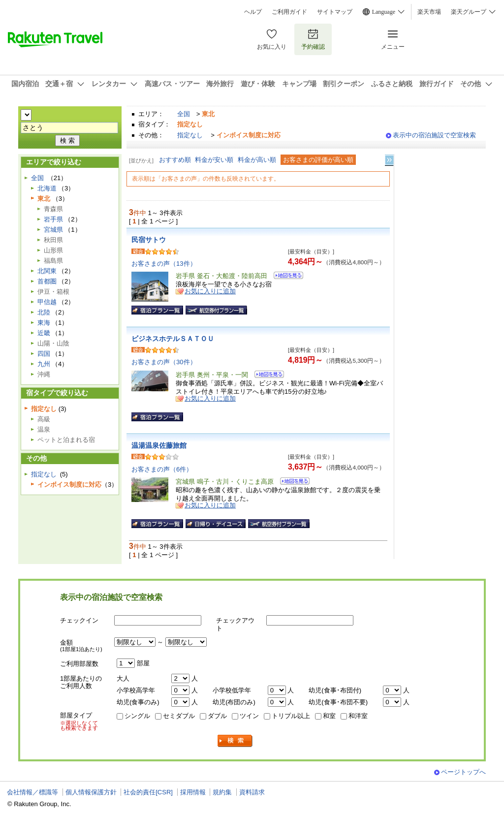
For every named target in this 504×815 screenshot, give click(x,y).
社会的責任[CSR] (148, 792)
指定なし (190, 135)
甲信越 (47, 302)
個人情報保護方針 (91, 792)
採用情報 (193, 792)
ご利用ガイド (289, 12)
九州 (44, 364)
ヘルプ (253, 12)
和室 (329, 716)
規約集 (222, 792)
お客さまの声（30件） (164, 362)
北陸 (44, 312)
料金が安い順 (214, 160)
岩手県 (53, 219)
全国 (184, 114)
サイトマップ (335, 12)
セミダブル (179, 716)
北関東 (47, 271)
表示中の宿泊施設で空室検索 (434, 135)
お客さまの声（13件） (164, 264)
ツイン (249, 716)
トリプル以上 (291, 716)
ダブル (217, 716)
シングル (137, 716)
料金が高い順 (257, 160)
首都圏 (47, 281)
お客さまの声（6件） (162, 469)
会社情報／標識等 (32, 792)
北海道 (47, 188)
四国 (44, 354)
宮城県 (53, 230)
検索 (235, 741)
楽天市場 (429, 12)
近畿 (44, 333)
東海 (44, 323)
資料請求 (252, 792)
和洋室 (358, 716)
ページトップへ (463, 772)
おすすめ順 (175, 160)
